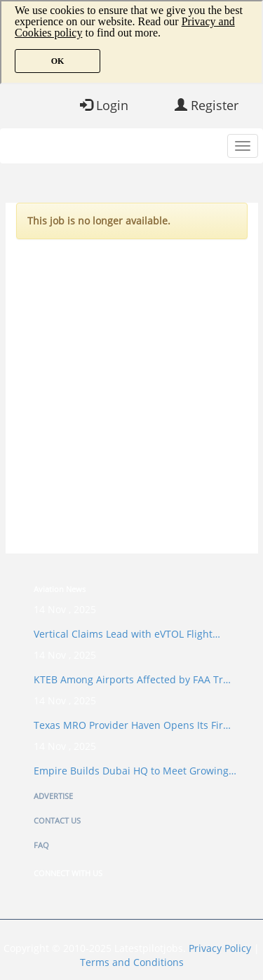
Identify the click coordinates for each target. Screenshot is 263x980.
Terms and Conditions (132, 962)
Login (104, 105)
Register (207, 105)
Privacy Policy (220, 948)
